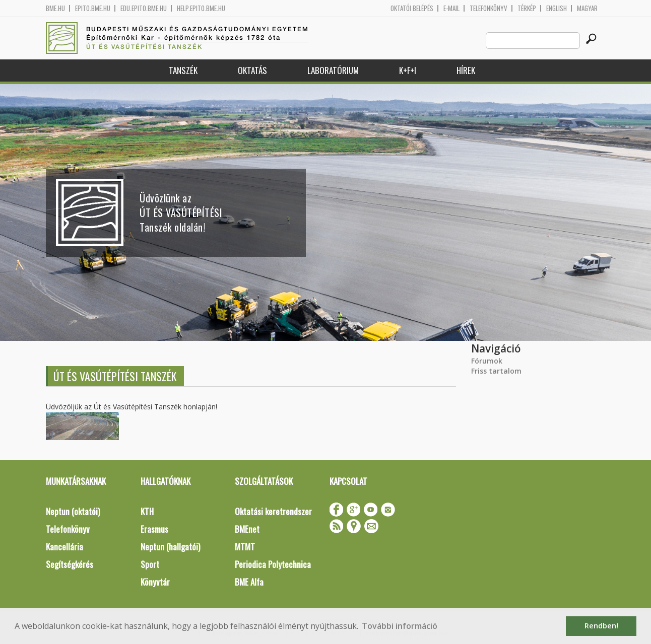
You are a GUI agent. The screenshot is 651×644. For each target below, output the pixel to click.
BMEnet (247, 529)
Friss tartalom (496, 371)
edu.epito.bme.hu (144, 8)
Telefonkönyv (489, 8)
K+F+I (408, 70)
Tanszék (183, 70)
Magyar (587, 8)
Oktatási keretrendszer (273, 511)
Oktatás (252, 70)
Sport (150, 564)
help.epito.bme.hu (201, 8)
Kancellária (64, 547)
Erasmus (154, 529)
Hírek (466, 70)
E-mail (451, 8)
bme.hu (55, 8)
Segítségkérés (70, 564)
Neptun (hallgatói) (170, 547)
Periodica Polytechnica (273, 564)
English (557, 8)
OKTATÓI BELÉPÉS (412, 8)
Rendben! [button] (601, 626)
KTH (147, 511)
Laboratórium (333, 70)
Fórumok (487, 361)
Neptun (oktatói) (73, 511)
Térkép (527, 8)
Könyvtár (155, 582)
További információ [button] (400, 626)
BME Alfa (249, 582)
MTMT (245, 547)
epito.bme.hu (93, 8)
